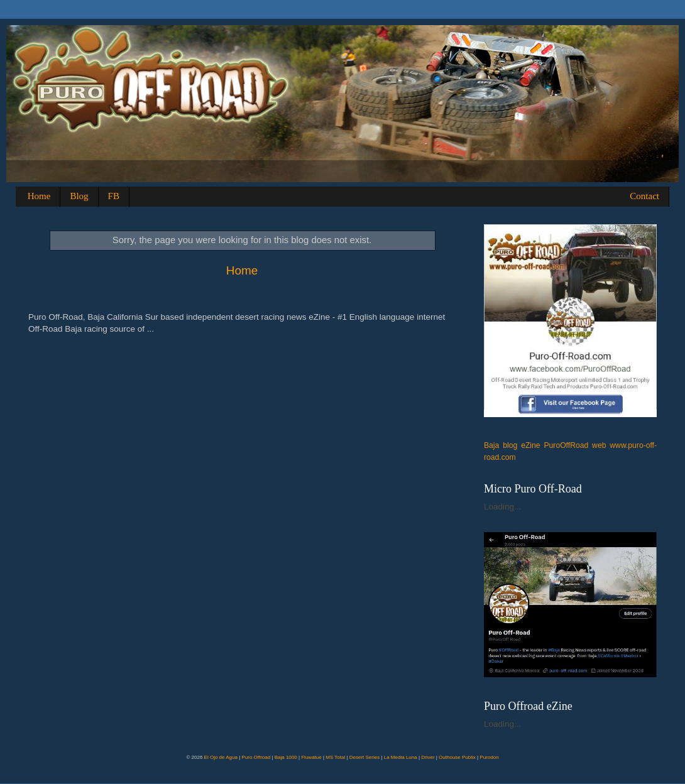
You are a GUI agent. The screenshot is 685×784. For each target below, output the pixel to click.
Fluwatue (311, 757)
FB (114, 196)
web (599, 445)
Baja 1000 (286, 757)
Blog (79, 196)
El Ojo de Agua (221, 757)
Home (39, 196)
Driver (428, 757)
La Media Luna (401, 757)
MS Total (335, 757)
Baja (491, 445)
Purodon (489, 757)
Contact (644, 196)
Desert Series (364, 757)
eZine (530, 445)
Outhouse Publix (457, 757)
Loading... (502, 507)
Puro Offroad (256, 757)
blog (510, 445)
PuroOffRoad (567, 445)
